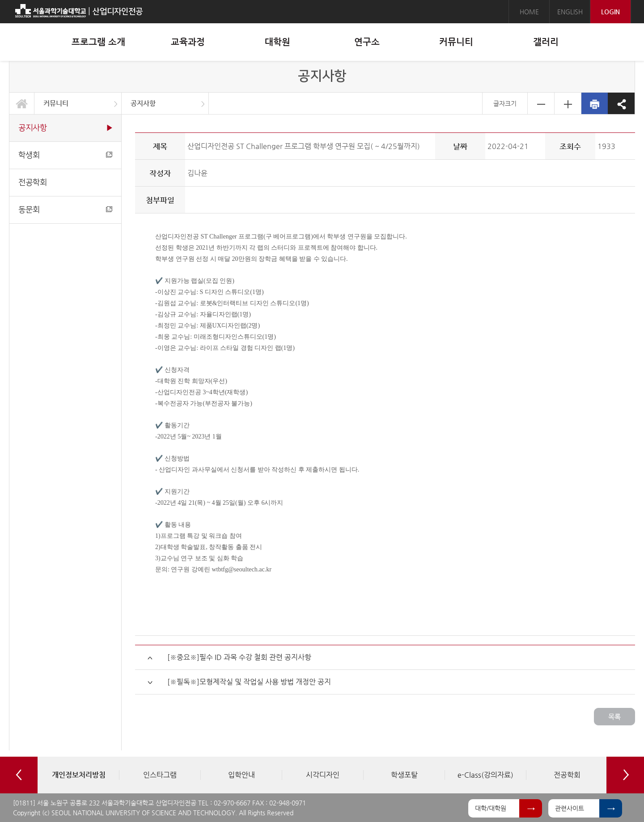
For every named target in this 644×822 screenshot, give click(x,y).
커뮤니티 (56, 103)
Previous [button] (19, 775)
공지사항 (143, 103)
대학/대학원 (491, 808)
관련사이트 (570, 808)
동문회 (65, 210)
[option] (78, 775)
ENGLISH (570, 12)
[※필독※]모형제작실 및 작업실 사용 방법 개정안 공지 (249, 682)
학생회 (65, 155)
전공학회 (33, 182)
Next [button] (625, 775)
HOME (529, 12)
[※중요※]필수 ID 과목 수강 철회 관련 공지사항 (239, 657)
